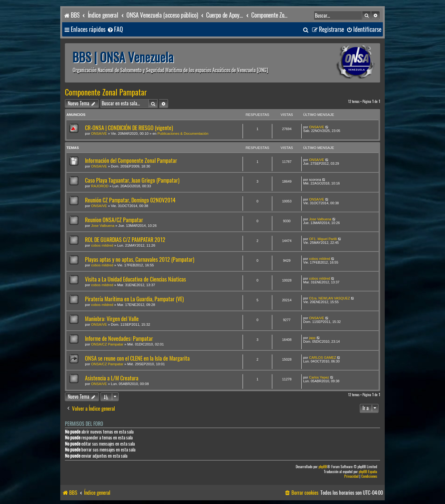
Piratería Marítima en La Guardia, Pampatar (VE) (134, 299)
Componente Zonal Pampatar (106, 92)
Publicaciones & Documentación (183, 133)
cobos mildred (102, 245)
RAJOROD (100, 186)
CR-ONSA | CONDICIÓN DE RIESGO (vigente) (129, 128)
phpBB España (368, 472)
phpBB (323, 467)
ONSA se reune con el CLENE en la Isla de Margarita (137, 358)
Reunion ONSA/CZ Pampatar (114, 220)
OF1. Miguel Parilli (323, 239)
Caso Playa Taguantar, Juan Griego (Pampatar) (132, 180)
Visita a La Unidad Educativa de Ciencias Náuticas (136, 279)
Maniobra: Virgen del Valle (112, 319)
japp (312, 338)
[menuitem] (115, 30)
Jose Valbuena (103, 226)
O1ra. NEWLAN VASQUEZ (329, 298)
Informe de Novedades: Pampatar (119, 339)
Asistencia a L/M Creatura (112, 378)
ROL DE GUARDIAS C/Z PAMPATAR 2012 (125, 240)
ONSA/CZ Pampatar (107, 344)
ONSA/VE (99, 133)
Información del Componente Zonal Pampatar (131, 161)
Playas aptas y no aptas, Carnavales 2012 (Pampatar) (140, 259)
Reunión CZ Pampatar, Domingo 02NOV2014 (130, 200)
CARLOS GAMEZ (322, 358)
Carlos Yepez (319, 377)
